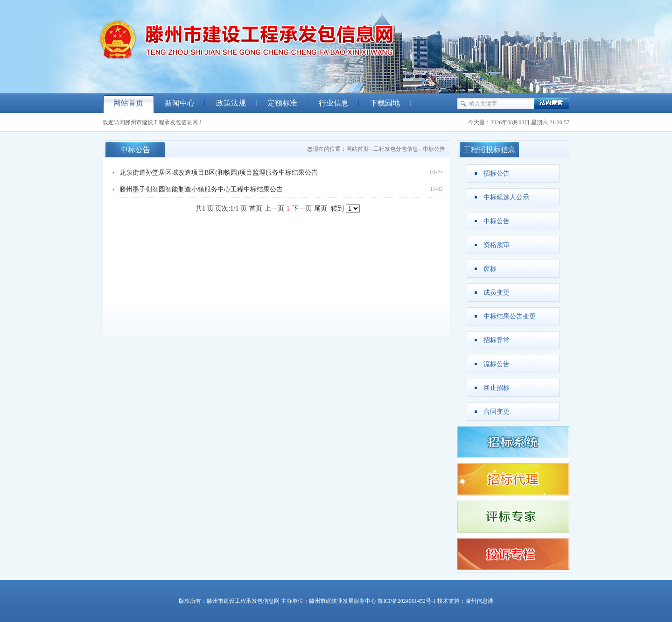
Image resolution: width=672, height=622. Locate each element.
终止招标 (497, 388)
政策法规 (231, 103)
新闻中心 (180, 103)
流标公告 (497, 364)
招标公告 (497, 173)
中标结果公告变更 (510, 316)
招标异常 (497, 340)
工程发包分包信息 (396, 149)
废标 (490, 269)
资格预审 (497, 245)
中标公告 (434, 149)
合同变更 (497, 412)
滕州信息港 (479, 601)
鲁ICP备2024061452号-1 (407, 601)
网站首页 (128, 103)
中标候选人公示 (506, 197)
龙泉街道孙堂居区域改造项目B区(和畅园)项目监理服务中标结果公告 (219, 173)
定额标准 (282, 103)
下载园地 (385, 103)
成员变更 (497, 293)
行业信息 (334, 103)
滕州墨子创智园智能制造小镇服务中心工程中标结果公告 (201, 189)
